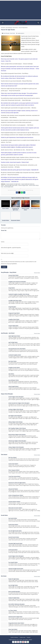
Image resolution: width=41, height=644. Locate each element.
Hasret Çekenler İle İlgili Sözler (13, 184)
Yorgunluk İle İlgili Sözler (16, 209)
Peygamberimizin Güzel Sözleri (16, 623)
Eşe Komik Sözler (13, 518)
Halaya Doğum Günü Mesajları (16, 447)
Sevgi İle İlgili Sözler (13, 326)
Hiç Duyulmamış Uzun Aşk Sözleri (17, 349)
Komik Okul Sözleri (13, 525)
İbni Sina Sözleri (13, 457)
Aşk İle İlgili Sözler (13, 342)
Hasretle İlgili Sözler (9, 187)
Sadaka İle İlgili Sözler (14, 598)
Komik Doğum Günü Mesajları (16, 397)
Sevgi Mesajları (12, 307)
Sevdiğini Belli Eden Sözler (15, 300)
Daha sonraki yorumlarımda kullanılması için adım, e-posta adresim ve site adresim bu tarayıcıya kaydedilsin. (19, 263)
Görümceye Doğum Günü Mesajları (17, 441)
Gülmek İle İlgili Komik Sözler (16, 569)
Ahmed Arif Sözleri (13, 489)
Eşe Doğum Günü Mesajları (15, 416)
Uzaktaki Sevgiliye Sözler (15, 355)
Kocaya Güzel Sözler (14, 275)
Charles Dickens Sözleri (14, 502)
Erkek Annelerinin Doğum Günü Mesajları (19, 403)
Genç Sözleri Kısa (35, 208)
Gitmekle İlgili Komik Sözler (15, 543)
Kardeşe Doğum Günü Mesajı (16, 409)
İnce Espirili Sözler (13, 562)
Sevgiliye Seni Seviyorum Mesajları (17, 282)
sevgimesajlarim (21, 33)
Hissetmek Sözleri (16, 220)
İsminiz (3, 242)
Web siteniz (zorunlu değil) (7, 253)
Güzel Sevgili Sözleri (13, 386)
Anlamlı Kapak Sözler (25, 209)
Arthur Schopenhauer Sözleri (16, 495)
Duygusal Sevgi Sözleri (14, 313)
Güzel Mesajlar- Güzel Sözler (12, 28)
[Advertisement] (20, 10)
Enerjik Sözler (6, 220)
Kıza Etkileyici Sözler (14, 380)
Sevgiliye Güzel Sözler (14, 319)
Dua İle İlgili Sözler (13, 585)
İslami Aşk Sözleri (13, 629)
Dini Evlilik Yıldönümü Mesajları (17, 604)
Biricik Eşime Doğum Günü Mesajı (17, 435)
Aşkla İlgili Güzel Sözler (14, 336)
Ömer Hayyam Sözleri (14, 470)
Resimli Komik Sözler (14, 537)
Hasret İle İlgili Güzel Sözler (11, 185)
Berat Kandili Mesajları (14, 592)
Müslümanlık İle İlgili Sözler (15, 617)
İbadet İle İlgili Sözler (14, 579)
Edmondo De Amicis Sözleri (15, 508)
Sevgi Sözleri (12, 288)
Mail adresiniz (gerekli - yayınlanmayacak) (11, 248)
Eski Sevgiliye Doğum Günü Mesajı (17, 428)
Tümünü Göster (37, 273)
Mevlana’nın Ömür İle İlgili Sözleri (17, 483)
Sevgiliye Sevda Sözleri (14, 368)
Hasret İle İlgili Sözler (23, 185)
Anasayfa (3, 28)
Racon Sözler (6, 208)
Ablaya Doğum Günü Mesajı (15, 422)
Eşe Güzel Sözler (13, 361)
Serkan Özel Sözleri (13, 464)
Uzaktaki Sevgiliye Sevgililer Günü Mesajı (19, 294)
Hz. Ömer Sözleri (13, 610)
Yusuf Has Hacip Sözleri (14, 476)
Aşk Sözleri (11, 374)
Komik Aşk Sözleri (13, 550)
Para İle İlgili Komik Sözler (15, 531)
